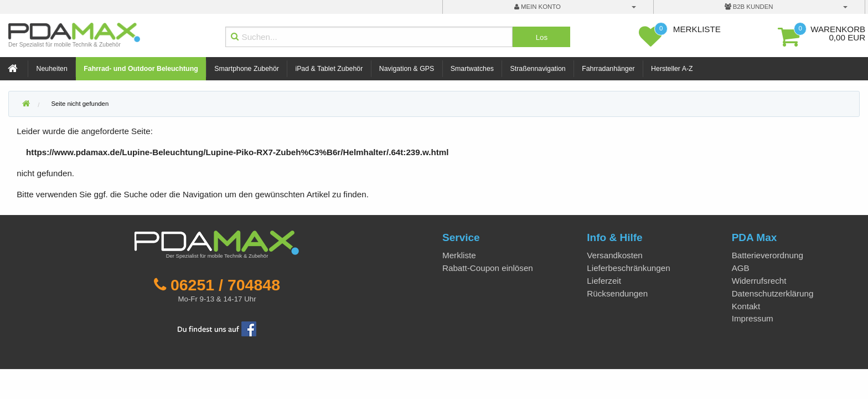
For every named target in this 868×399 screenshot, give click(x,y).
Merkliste (459, 255)
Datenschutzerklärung (773, 293)
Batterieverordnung (768, 255)
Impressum (753, 318)
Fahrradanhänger (608, 69)
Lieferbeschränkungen (628, 268)
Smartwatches (472, 69)
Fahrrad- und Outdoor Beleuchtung (141, 69)
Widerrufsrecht (759, 281)
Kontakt (746, 306)
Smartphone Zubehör (247, 69)
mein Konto (538, 7)
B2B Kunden (749, 7)
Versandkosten (614, 255)
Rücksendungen (617, 293)
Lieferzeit (604, 281)
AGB (741, 268)
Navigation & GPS (407, 69)
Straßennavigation (538, 69)
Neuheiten (52, 69)
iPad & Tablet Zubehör (329, 69)
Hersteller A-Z (672, 69)
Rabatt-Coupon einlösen (488, 268)
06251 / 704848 (225, 285)
